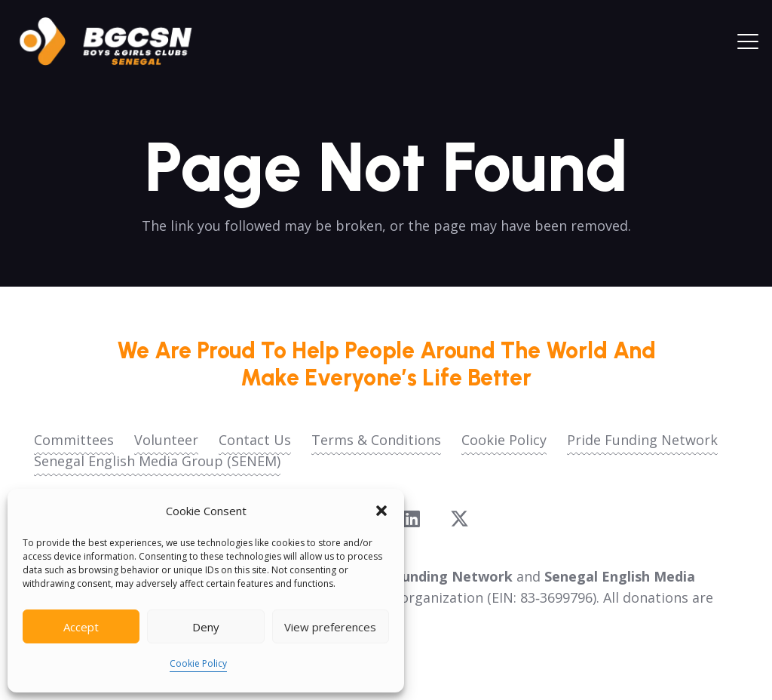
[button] (381, 511)
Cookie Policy (198, 663)
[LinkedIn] (412, 519)
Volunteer (166, 440)
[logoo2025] (116, 41)
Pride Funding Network (642, 440)
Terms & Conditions (376, 440)
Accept (81, 627)
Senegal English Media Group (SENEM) (157, 461)
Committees (74, 440)
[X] (460, 519)
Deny (206, 627)
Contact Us (255, 440)
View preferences (330, 627)
